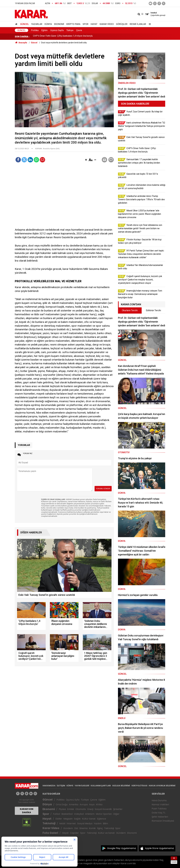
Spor (85, 24)
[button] (86, 160)
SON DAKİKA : (22, 37)
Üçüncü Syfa (73, 800)
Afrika (99, 805)
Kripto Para (73, 24)
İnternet (71, 823)
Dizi (76, 828)
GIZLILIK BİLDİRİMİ (121, 786)
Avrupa (84, 805)
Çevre (79, 30)
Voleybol (79, 814)
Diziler (59, 819)
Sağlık (77, 819)
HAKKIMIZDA (49, 786)
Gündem (68, 828)
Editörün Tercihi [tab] (153, 310)
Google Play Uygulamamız (122, 848)
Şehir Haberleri (160, 817)
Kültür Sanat (89, 819)
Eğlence (101, 819)
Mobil (62, 823)
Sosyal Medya (85, 823)
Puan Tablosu (159, 809)
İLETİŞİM (61, 786)
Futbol (57, 814)
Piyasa (62, 809)
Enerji (90, 809)
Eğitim (44, 30)
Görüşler (122, 24)
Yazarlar (37, 24)
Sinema (83, 828)
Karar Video (107, 24)
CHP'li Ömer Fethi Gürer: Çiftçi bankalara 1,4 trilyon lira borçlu (63, 37)
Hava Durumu (159, 800)
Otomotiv (81, 809)
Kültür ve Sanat (106, 833)
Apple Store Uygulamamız (159, 848)
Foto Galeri (50, 833)
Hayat (94, 24)
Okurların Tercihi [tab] (130, 310)
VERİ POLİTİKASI (139, 786)
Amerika (74, 805)
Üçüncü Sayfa (57, 30)
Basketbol (67, 814)
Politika (35, 30)
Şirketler (118, 809)
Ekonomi (59, 24)
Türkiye (70, 30)
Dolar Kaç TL (159, 813)
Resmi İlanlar (138, 24)
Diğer (116, 814)
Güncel (25, 24)
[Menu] (149, 24)
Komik (92, 828)
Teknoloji (49, 823)
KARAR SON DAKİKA (27, 811)
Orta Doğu (62, 805)
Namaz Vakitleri (160, 805)
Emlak (71, 809)
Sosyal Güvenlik (103, 809)
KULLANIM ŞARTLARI (101, 786)
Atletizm (90, 814)
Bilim (105, 823)
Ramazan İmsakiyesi (163, 821)
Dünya (48, 24)
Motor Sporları (104, 814)
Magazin (68, 819)
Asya (92, 805)
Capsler (74, 833)
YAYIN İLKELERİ (82, 786)
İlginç (100, 828)
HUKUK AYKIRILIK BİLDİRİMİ (162, 786)
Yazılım (98, 823)
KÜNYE (70, 786)
